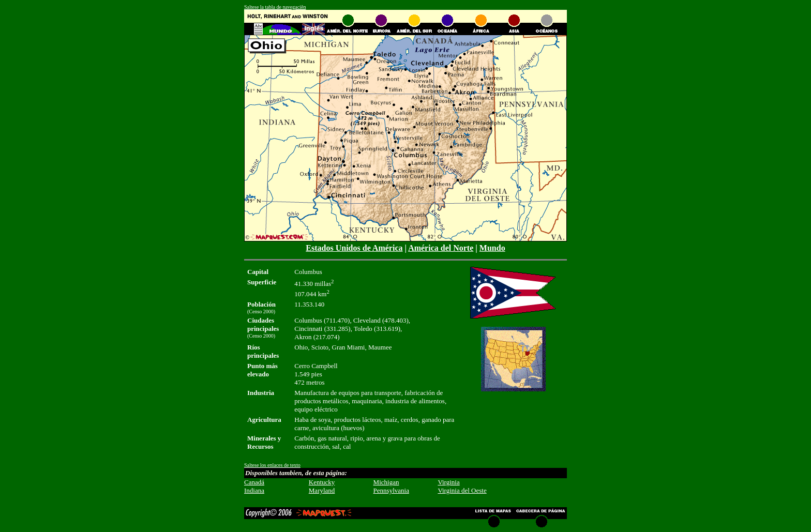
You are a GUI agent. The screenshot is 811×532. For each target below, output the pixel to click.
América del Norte (441, 248)
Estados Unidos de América (354, 248)
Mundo (492, 248)
